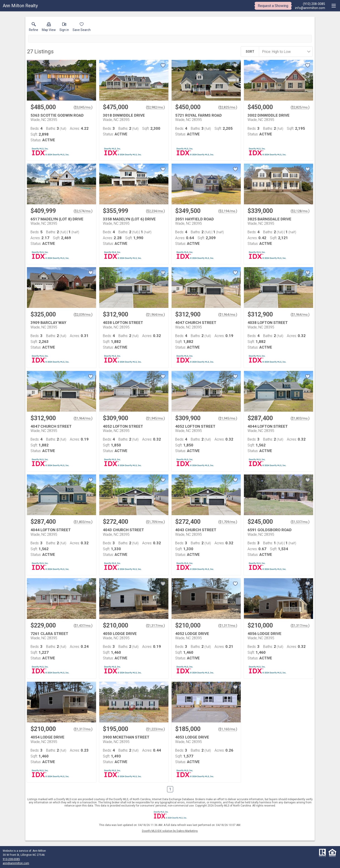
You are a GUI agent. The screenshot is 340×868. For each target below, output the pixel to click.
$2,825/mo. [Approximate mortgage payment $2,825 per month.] (228, 107)
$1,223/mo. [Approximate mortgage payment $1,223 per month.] (155, 729)
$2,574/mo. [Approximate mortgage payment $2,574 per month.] (83, 211)
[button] (49, 28)
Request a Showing (273, 6)
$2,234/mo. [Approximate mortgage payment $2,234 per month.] (155, 211)
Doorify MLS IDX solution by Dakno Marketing (170, 831)
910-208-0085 (11, 859)
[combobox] (284, 52)
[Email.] (310, 8)
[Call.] (310, 4)
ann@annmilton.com (16, 863)
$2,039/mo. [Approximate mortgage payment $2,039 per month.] (83, 315)
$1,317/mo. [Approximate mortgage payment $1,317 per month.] (155, 626)
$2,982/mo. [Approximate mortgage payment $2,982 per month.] (155, 107)
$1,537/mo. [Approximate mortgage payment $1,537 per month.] (300, 522)
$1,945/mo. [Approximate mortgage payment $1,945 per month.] (155, 418)
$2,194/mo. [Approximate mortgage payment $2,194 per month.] (228, 211)
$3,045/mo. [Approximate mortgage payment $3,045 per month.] (83, 107)
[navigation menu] (334, 6)
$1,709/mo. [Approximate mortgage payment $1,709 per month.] (155, 522)
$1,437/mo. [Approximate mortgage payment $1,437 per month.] (83, 626)
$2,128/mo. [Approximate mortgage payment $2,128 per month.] (300, 211)
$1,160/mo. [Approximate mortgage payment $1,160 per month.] (228, 729)
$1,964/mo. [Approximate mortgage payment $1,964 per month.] (155, 315)
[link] (34, 28)
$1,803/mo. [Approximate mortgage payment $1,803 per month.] (300, 418)
